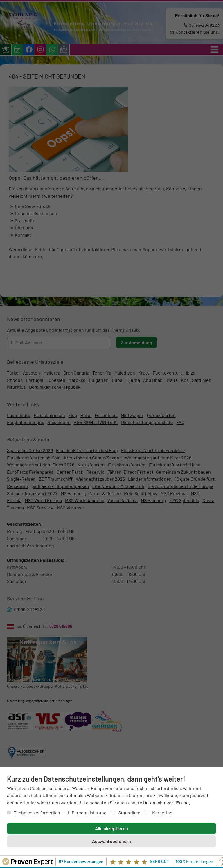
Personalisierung (86, 813)
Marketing (159, 813)
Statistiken (126, 813)
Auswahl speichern (111, 841)
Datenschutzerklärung (166, 802)
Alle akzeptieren (111, 828)
